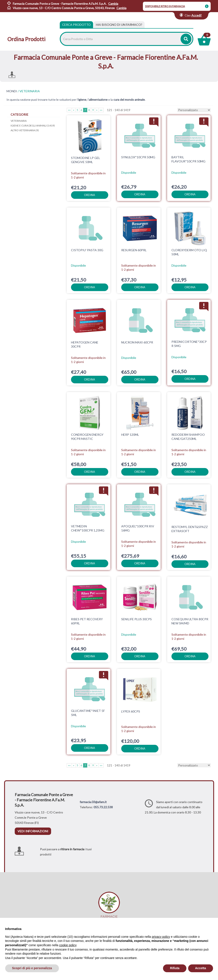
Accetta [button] (201, 968)
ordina (90, 195)
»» (101, 110)
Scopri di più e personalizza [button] (32, 968)
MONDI (12, 91)
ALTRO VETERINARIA (25, 130)
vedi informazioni (33, 831)
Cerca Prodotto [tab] (76, 25)
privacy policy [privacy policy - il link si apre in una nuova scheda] (161, 937)
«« (69, 110)
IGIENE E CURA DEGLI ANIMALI (33, 126)
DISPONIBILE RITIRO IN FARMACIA (165, 6)
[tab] (119, 25)
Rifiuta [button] (175, 968)
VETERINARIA (19, 121)
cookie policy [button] (68, 945)
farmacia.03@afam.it (93, 802)
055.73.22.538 (103, 807)
